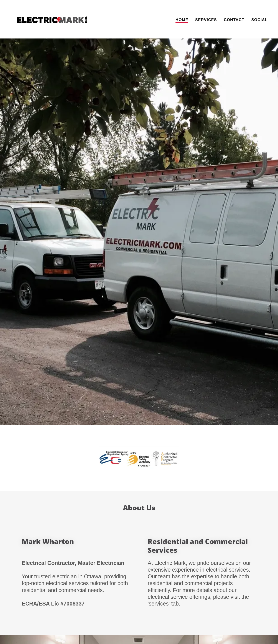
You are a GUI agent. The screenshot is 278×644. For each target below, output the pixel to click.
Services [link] (206, 20)
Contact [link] (234, 20)
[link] (52, 19)
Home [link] (182, 20)
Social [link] (259, 20)
